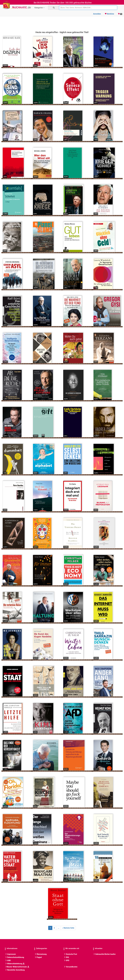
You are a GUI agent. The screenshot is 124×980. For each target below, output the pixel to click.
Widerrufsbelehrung (15, 964)
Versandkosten (71, 967)
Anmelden (97, 14)
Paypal (38, 957)
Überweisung (41, 954)
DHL (66, 957)
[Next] (68, 928)
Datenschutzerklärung (15, 957)
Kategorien (39, 8)
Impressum (10, 954)
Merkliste (109, 14)
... (58, 928)
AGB (8, 960)
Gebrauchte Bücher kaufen (104, 954)
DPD (67, 960)
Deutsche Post (70, 954)
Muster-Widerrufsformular (17, 967)
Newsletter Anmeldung (15, 970)
